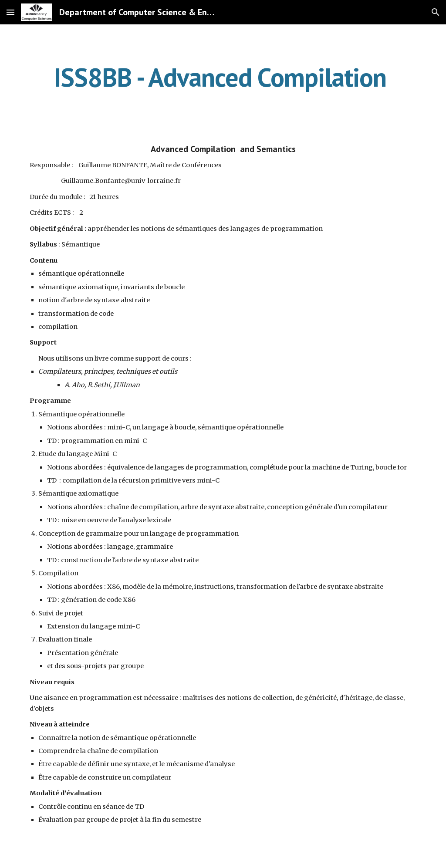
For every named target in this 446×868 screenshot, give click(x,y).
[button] (10, 12)
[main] (223, 77)
